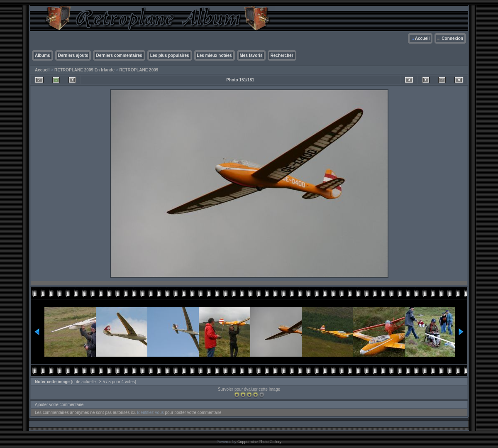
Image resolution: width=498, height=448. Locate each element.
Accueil (422, 38)
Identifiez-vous (150, 413)
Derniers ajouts (73, 55)
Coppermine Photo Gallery (259, 442)
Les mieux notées (215, 55)
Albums (43, 55)
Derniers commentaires (119, 55)
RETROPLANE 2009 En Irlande (84, 70)
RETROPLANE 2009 (139, 70)
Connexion (452, 38)
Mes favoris (251, 55)
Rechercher (282, 55)
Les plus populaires (170, 55)
